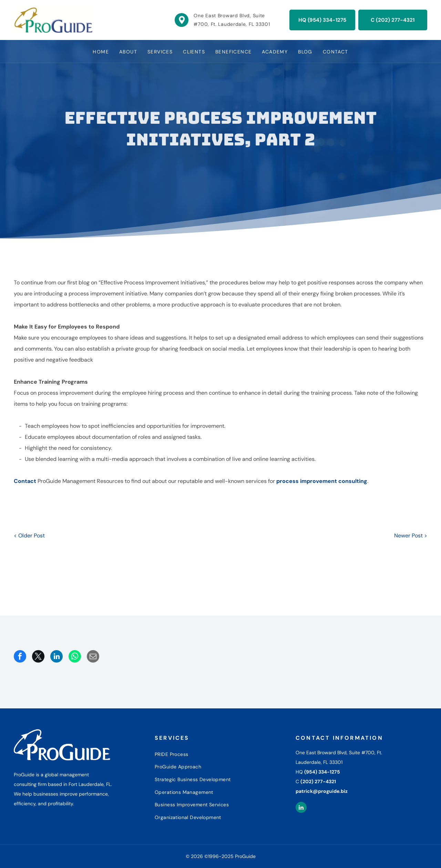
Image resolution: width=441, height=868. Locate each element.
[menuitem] (101, 52)
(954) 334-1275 (322, 772)
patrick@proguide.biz (322, 791)
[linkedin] (301, 808)
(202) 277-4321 (318, 781)
